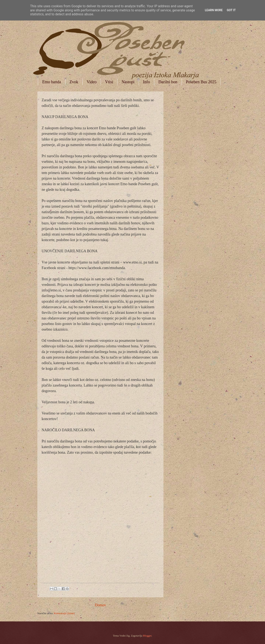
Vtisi (109, 82)
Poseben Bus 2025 (201, 82)
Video (92, 82)
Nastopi (128, 82)
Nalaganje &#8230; (99, 517)
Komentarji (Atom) (64, 613)
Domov (100, 605)
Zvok (74, 82)
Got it (231, 10)
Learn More (214, 10)
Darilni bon (168, 82)
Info (146, 82)
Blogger (147, 636)
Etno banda (52, 82)
